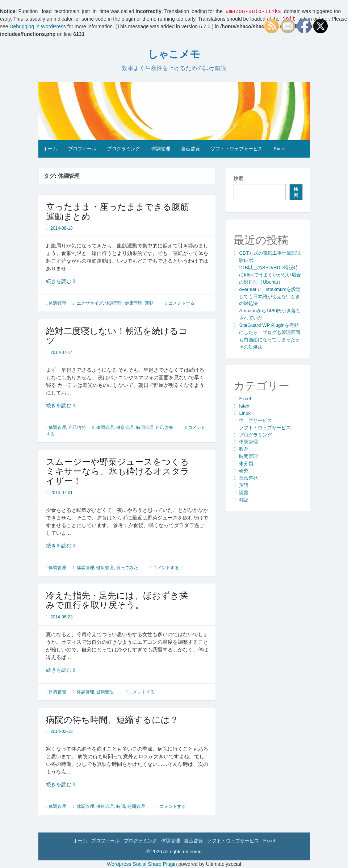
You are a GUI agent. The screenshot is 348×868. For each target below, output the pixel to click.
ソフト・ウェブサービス (237, 149)
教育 (244, 449)
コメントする (181, 303)
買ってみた (127, 568)
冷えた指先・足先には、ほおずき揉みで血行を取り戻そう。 (117, 600)
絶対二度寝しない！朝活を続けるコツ (117, 336)
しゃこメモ (174, 54)
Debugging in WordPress (37, 26)
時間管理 (145, 427)
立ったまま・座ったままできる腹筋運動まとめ (118, 211)
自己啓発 (190, 149)
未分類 (246, 464)
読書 (244, 493)
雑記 (244, 500)
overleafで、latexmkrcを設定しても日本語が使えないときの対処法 (270, 297)
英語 (244, 485)
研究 (244, 471)
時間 (121, 806)
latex (244, 406)
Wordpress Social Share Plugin (142, 864)
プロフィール (82, 149)
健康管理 (134, 303)
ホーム (50, 149)
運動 (149, 303)
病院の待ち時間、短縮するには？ (112, 720)
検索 (238, 178)
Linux (245, 413)
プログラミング (124, 149)
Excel (280, 149)
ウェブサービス (255, 420)
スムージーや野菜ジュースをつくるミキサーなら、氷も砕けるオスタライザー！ (118, 471)
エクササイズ (90, 303)
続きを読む (64, 281)
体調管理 (161, 149)
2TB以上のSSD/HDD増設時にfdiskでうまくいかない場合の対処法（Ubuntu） (270, 275)
